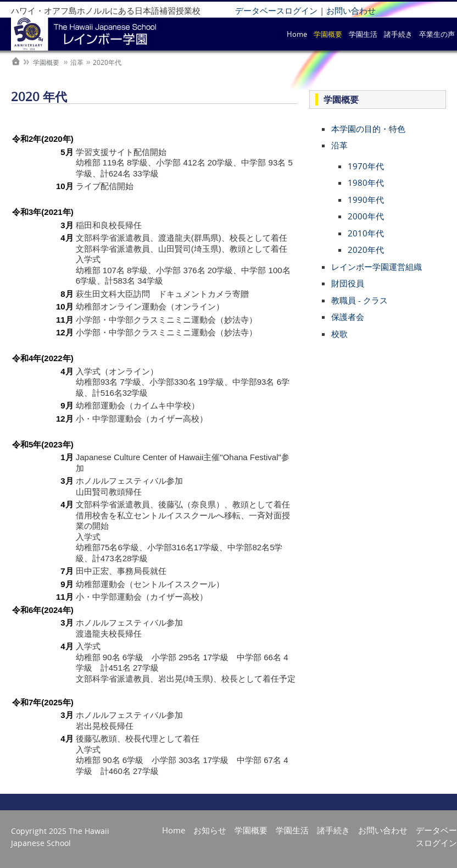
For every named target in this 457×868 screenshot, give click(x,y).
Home (297, 34)
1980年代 (366, 183)
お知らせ (210, 830)
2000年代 (366, 216)
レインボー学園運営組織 (377, 267)
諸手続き (398, 34)
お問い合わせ (351, 10)
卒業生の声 (437, 34)
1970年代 (366, 166)
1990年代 (366, 200)
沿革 (339, 145)
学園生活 (363, 34)
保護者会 (348, 317)
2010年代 (366, 233)
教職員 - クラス (360, 300)
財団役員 (348, 283)
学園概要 (328, 34)
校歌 (339, 334)
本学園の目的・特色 (368, 129)
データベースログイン (276, 10)
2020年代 (366, 250)
